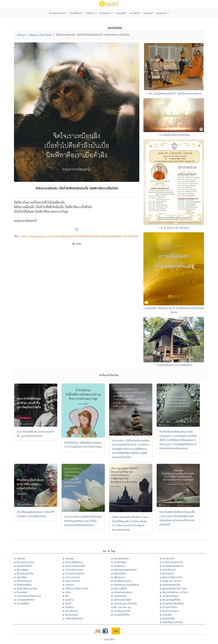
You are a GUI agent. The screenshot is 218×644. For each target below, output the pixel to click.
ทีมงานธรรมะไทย (25, 562)
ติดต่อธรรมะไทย (25, 573)
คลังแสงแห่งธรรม (123, 592)
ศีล (67, 596)
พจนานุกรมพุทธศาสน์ (125, 570)
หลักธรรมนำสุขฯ (122, 600)
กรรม (68, 592)
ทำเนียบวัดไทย (170, 607)
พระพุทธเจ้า (169, 558)
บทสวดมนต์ (120, 596)
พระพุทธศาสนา (57, 13)
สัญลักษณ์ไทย (24, 585)
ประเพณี (134, 13)
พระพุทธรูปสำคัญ (172, 600)
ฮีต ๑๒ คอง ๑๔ (122, 607)
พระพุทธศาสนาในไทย (173, 603)
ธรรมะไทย (109, 639)
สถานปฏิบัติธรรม (74, 562)
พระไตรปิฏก (120, 562)
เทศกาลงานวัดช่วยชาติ (29, 596)
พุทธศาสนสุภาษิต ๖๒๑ (174, 588)
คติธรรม (90, 13)
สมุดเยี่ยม (22, 577)
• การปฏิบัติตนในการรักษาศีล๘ (174, 135)
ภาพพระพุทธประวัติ (173, 562)
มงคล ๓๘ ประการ (172, 581)
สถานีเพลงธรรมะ (123, 581)
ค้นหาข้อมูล (23, 570)
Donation (22, 592)
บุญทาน (69, 600)
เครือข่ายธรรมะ (25, 581)
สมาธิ (68, 603)
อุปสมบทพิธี (168, 618)
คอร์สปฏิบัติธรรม (74, 618)
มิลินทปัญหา (120, 573)
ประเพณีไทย (23, 603)
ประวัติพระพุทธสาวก (173, 566)
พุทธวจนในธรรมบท (172, 577)
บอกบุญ (147, 13)
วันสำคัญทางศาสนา (173, 622)
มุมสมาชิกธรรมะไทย (27, 588)
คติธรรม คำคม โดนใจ (41, 35)
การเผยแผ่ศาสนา (26, 600)
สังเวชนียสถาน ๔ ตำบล (175, 592)
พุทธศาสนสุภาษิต (171, 585)
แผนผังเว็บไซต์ (24, 566)
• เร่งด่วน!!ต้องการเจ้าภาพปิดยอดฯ (174, 365)
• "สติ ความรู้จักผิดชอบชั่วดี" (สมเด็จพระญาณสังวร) (174, 93)
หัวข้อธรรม (119, 566)
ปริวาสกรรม (72, 611)
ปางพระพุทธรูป (170, 596)
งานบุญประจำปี (122, 611)
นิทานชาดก (168, 573)
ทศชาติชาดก (169, 570)
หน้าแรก (21, 35)
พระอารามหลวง (171, 611)
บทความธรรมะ (73, 581)
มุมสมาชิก (162, 13)
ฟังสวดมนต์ (72, 615)
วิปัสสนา (70, 607)
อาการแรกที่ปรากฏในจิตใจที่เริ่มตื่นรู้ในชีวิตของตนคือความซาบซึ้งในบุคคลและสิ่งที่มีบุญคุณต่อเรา (83, 521)
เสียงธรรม (119, 577)
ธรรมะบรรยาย (73, 577)
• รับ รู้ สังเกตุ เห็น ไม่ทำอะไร (174, 228)
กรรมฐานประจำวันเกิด (126, 603)
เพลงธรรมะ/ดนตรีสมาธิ (126, 585)
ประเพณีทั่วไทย (122, 615)
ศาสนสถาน (105, 13)
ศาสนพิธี (120, 13)
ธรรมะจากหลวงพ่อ (75, 566)
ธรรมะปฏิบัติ (120, 588)
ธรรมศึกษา (76, 13)
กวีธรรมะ (70, 585)
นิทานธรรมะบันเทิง (75, 573)
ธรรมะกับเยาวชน (74, 570)
